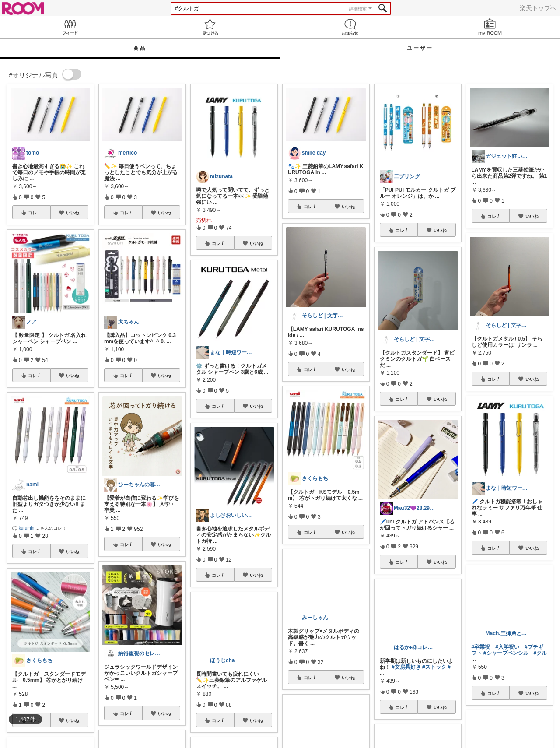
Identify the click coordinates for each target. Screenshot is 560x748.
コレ (35, 213)
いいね (73, 213)
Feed (70, 27)
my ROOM (490, 27)
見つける (210, 27)
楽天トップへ (538, 8)
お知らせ (350, 27)
